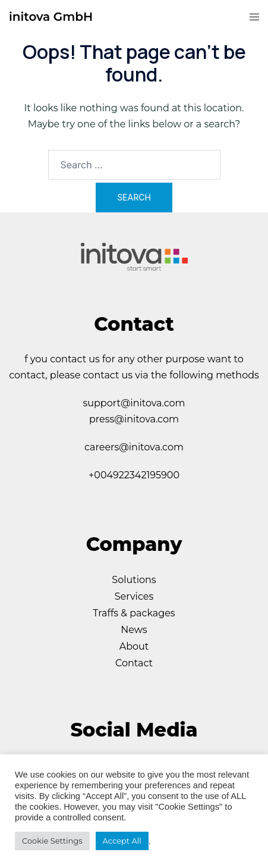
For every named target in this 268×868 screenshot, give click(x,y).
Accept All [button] (122, 841)
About (134, 646)
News (134, 630)
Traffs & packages (134, 613)
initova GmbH (51, 17)
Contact (134, 663)
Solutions (134, 580)
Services (134, 596)
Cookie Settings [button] (52, 841)
